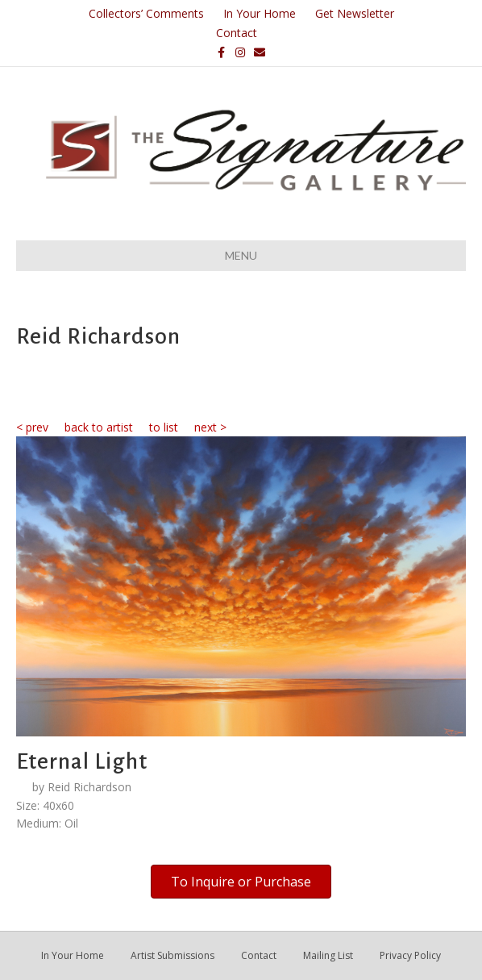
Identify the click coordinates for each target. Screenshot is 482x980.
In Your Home (260, 13)
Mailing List (328, 955)
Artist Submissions (172, 955)
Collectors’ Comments (146, 13)
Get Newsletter (355, 13)
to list (164, 427)
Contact (237, 33)
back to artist (99, 427)
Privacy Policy (410, 955)
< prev (32, 427)
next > (210, 427)
